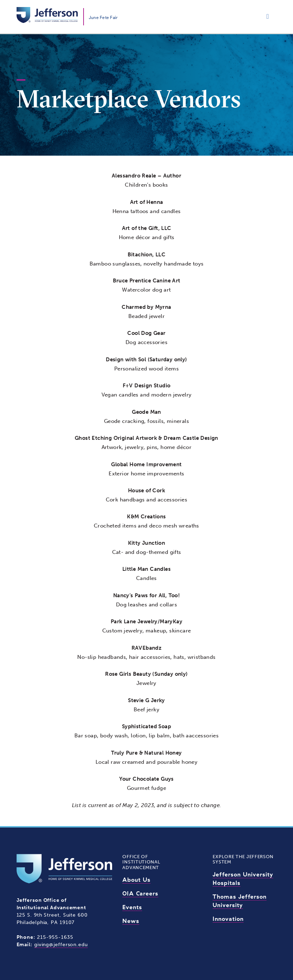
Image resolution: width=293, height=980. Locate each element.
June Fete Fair (103, 17)
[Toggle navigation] (268, 17)
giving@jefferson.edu (61, 945)
